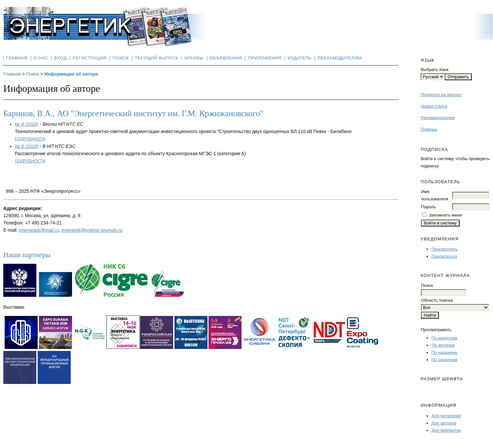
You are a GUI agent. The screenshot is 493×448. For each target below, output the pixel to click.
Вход (60, 58)
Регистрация (90, 58)
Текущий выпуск (156, 58)
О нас (41, 58)
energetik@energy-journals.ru (92, 230)
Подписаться (444, 256)
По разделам (444, 360)
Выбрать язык (435, 69)
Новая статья (434, 106)
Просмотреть (445, 249)
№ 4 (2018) (27, 124)
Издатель (300, 58)
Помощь (429, 129)
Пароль (428, 207)
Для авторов (444, 423)
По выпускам (444, 338)
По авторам (443, 345)
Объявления (226, 58)
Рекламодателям (438, 118)
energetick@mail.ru (39, 230)
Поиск (121, 58)
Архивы (194, 58)
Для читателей (446, 416)
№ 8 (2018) (27, 146)
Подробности (30, 139)
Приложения (265, 58)
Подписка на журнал (441, 95)
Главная (17, 58)
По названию (445, 352)
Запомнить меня (445, 215)
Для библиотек (446, 430)
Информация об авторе (71, 74)
